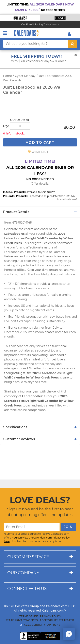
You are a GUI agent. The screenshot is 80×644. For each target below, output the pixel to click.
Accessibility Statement (57, 620)
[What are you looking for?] (36, 44)
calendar (50, 243)
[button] (20, 18)
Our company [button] (23, 573)
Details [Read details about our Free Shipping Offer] (56, 25)
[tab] (40, 212)
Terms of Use (29, 616)
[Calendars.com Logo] (26, 33)
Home (7, 76)
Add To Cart (40, 142)
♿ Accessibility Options (40, 625)
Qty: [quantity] (6, 126)
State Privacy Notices (22, 620)
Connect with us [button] (27, 589)
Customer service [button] (28, 557)
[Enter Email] (32, 527)
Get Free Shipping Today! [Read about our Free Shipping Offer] (36, 24)
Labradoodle (57, 355)
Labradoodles (14, 252)
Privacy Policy (50, 616)
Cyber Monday (25, 76)
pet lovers (58, 359)
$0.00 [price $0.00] (69, 127)
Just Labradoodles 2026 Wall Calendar (33, 90)
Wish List (40, 152)
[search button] (73, 44)
